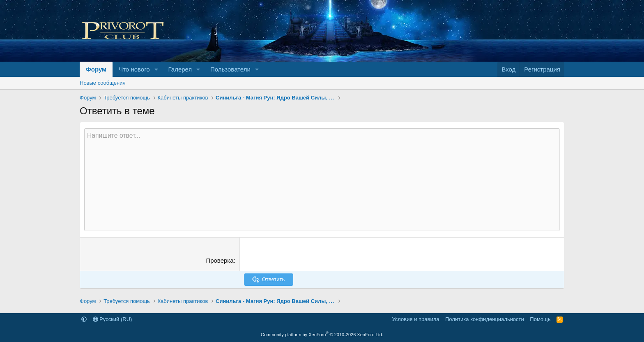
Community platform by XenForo (322, 335)
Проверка (220, 260)
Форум (96, 69)
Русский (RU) (113, 319)
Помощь (540, 319)
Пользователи (230, 69)
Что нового (134, 69)
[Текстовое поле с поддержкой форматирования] (322, 180)
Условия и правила (415, 319)
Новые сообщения (103, 83)
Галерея (180, 69)
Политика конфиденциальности (485, 319)
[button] (156, 69)
